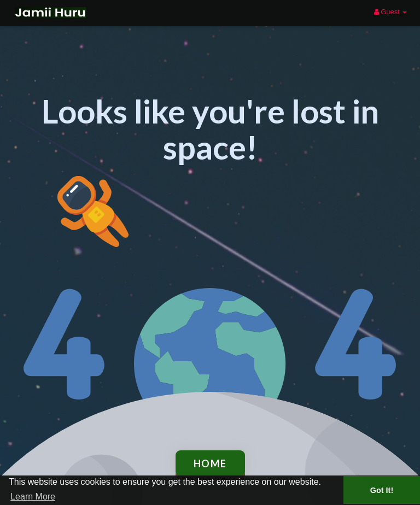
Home (210, 463)
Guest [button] (391, 12)
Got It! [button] (382, 490)
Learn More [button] (33, 497)
